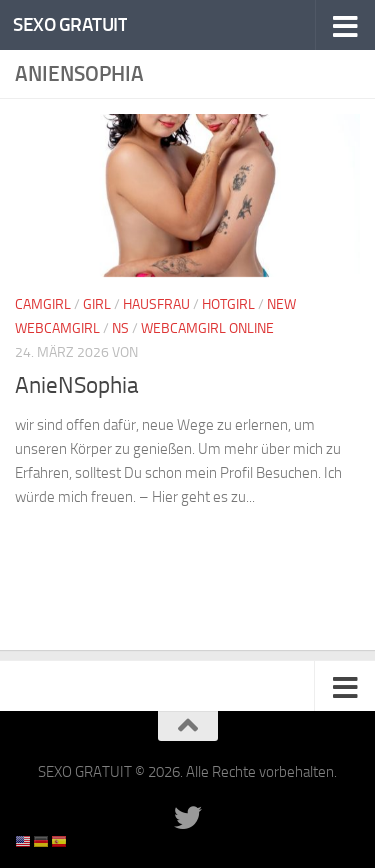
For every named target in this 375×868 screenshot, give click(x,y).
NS (120, 328)
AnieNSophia (77, 385)
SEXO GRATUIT (70, 24)
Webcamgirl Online (207, 328)
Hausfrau (156, 304)
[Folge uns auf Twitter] (188, 818)
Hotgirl (228, 304)
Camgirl (43, 304)
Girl (97, 304)
